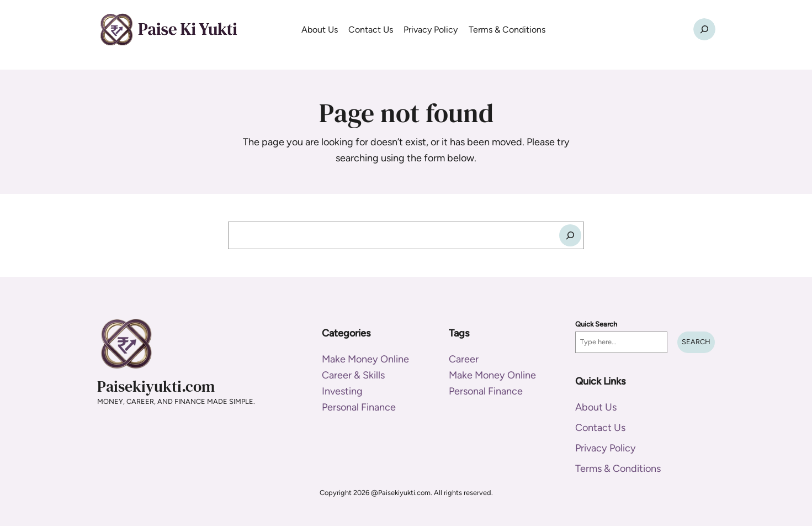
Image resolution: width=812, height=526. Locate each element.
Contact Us (600, 428)
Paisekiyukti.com (156, 386)
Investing (342, 391)
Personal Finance (359, 407)
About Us (596, 407)
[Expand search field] (704, 29)
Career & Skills (353, 375)
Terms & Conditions (618, 469)
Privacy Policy (606, 448)
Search (696, 342)
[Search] (570, 235)
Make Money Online (365, 359)
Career (464, 359)
